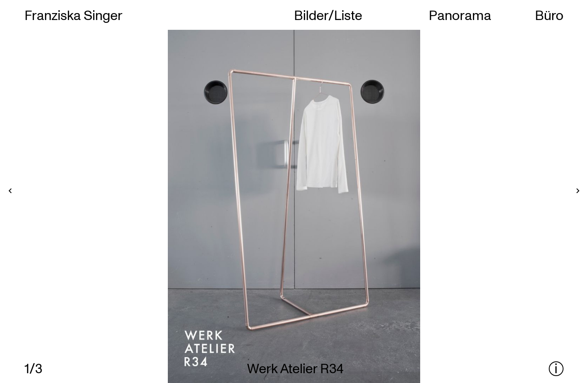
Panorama (460, 15)
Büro (549, 15)
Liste (348, 15)
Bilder (311, 15)
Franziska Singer (73, 15)
